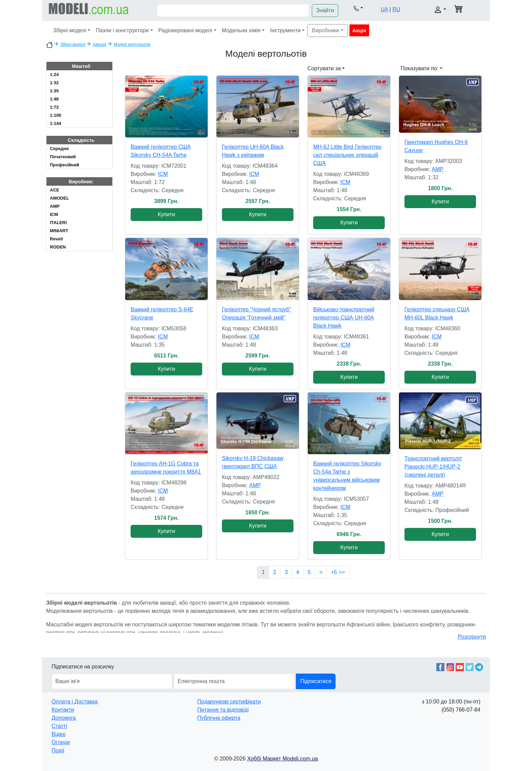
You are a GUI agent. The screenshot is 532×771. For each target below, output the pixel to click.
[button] (358, 8)
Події (58, 750)
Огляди (61, 742)
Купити (166, 214)
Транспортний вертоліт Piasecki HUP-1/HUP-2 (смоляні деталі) (433, 467)
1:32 (54, 83)
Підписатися (316, 681)
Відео (59, 734)
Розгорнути (472, 637)
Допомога (64, 718)
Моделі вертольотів (132, 44)
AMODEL (59, 198)
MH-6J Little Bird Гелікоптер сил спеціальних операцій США (347, 155)
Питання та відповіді (223, 710)
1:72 (54, 107)
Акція (359, 30)
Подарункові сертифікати (229, 702)
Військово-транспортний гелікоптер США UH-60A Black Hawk (344, 318)
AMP (55, 206)
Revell (56, 239)
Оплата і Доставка (75, 702)
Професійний (64, 165)
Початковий (63, 157)
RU (396, 9)
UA (384, 9)
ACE (54, 190)
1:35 (54, 91)
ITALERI (58, 223)
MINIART (59, 231)
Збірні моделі (70, 30)
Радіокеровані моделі (185, 30)
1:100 (55, 115)
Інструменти (285, 30)
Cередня (59, 149)
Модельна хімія (241, 30)
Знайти (325, 10)
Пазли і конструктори (122, 30)
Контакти (63, 710)
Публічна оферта (219, 718)
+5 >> (338, 572)
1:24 (54, 75)
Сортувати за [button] (324, 68)
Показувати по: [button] (420, 68)
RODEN (58, 247)
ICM (54, 214)
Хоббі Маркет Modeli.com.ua (282, 759)
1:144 (55, 123)
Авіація (99, 44)
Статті (59, 726)
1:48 (54, 99)
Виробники (325, 30)
